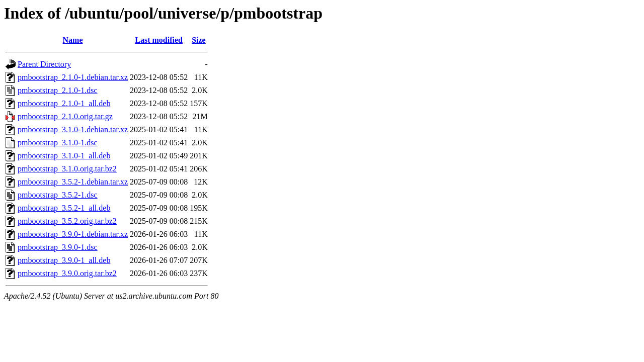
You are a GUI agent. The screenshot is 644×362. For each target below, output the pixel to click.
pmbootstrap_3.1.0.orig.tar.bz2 (67, 169)
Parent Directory (44, 64)
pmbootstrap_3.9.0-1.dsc (58, 247)
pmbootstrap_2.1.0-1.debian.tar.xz (73, 77)
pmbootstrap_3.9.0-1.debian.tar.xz (73, 234)
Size (199, 40)
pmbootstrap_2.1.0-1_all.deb (64, 103)
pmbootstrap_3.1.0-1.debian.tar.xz (73, 129)
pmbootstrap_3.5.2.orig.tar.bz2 (67, 221)
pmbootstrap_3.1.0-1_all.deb (64, 156)
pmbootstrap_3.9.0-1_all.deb (64, 260)
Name (73, 40)
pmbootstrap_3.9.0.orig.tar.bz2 (67, 273)
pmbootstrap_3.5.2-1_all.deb (64, 208)
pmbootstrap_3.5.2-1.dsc (58, 195)
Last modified (159, 40)
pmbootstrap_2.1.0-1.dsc (58, 90)
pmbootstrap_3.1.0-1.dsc (58, 143)
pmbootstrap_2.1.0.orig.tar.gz (65, 116)
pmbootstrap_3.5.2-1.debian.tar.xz (73, 182)
